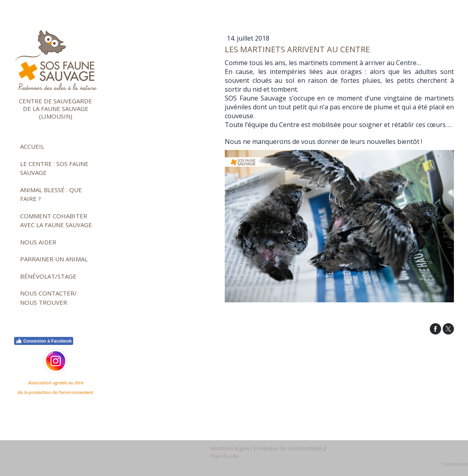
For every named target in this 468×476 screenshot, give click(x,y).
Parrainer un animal (54, 259)
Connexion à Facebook (44, 341)
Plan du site (225, 456)
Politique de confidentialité (290, 448)
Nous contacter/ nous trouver (48, 298)
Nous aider (38, 242)
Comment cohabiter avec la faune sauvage (56, 221)
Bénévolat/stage (48, 276)
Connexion (455, 464)
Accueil (32, 146)
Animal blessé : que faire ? (51, 194)
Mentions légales (231, 448)
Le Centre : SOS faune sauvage (54, 168)
